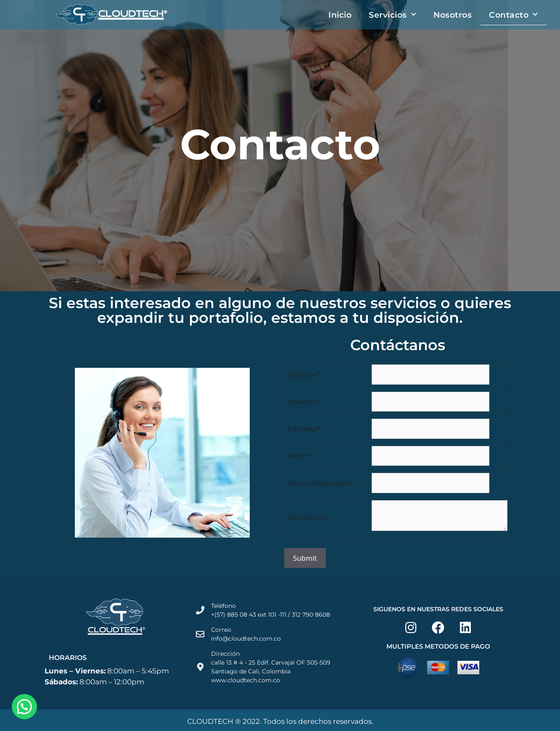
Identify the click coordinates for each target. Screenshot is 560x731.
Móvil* (299, 456)
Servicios (392, 15)
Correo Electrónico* (321, 483)
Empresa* (305, 429)
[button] (24, 707)
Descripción (308, 517)
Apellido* (304, 402)
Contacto (514, 15)
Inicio (340, 15)
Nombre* (304, 374)
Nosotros (453, 15)
